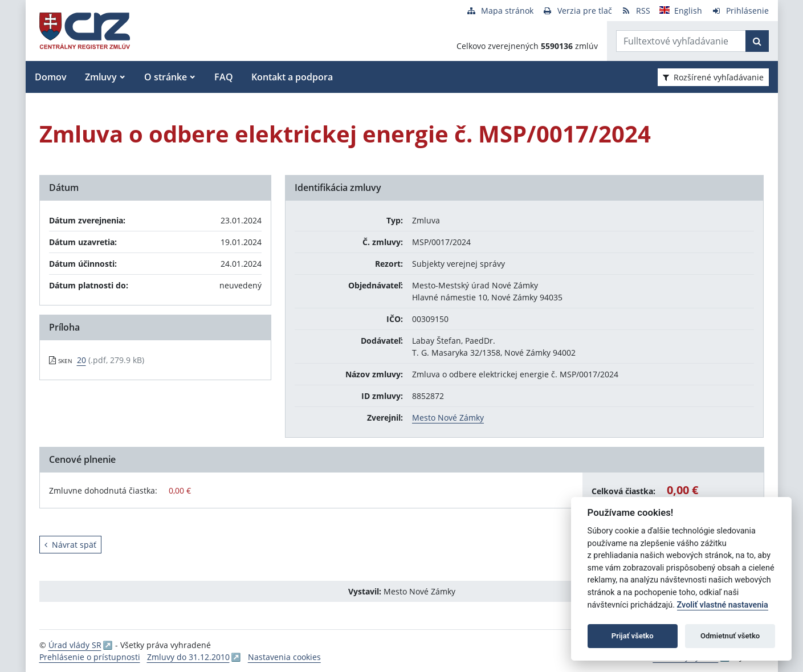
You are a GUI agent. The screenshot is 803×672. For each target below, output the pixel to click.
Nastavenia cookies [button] (284, 657)
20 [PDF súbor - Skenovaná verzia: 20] (81, 360)
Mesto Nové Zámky (448, 418)
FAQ (224, 77)
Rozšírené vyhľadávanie (713, 77)
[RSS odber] (636, 11)
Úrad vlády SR (75, 645)
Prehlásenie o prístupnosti (90, 657)
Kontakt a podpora (292, 77)
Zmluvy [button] (101, 77)
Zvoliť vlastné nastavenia (723, 605)
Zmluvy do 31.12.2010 (188, 657)
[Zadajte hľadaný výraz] (681, 41)
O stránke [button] (166, 77)
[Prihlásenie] (740, 11)
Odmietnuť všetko (730, 636)
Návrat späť (70, 545)
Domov (51, 77)
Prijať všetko (633, 636)
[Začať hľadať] (757, 41)
